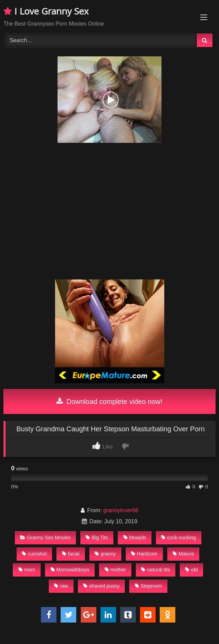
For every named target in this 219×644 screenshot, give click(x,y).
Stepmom (148, 586)
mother (115, 570)
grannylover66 (121, 510)
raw (61, 586)
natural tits (155, 570)
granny (105, 554)
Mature (183, 554)
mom (27, 570)
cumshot (34, 554)
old (191, 570)
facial (71, 554)
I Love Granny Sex (46, 11)
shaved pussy (101, 586)
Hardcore (144, 554)
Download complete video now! (109, 402)
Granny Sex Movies (45, 537)
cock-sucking (178, 537)
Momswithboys (70, 570)
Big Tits (97, 537)
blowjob (135, 537)
